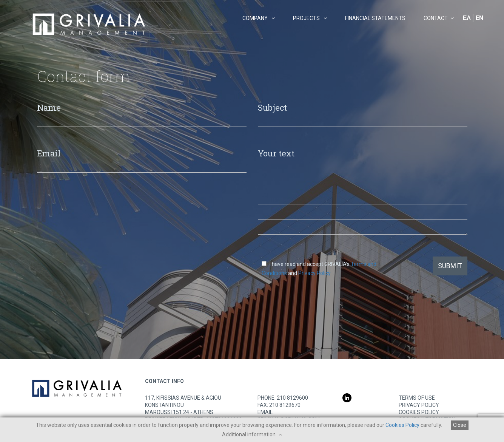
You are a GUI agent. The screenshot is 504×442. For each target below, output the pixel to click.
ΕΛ (467, 18)
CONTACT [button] (439, 18)
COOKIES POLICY (419, 412)
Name (49, 107)
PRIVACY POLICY (419, 405)
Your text (276, 153)
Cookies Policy (402, 425)
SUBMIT (450, 266)
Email (49, 153)
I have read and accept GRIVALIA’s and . (319, 269)
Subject (272, 107)
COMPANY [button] (259, 18)
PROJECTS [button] (310, 18)
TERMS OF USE (417, 398)
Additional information (252, 434)
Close (460, 425)
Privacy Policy (314, 273)
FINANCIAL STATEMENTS (375, 18)
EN (479, 18)
